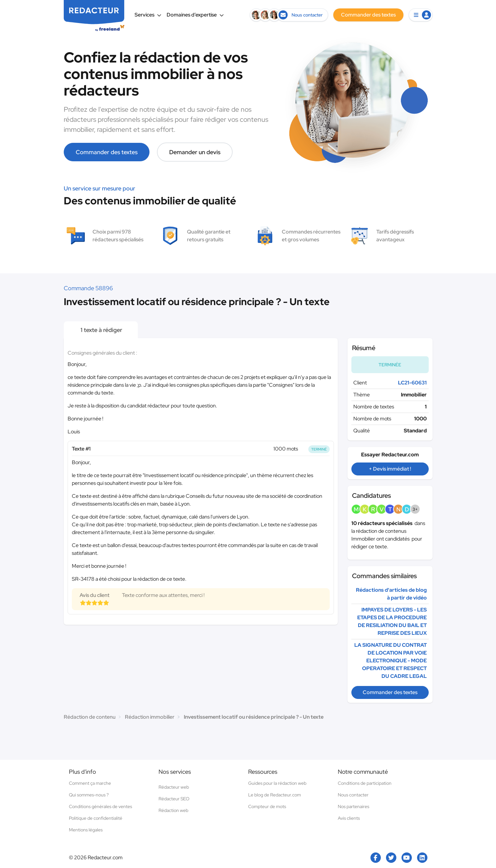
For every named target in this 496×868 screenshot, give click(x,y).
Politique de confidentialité (96, 818)
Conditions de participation (365, 783)
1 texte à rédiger (101, 330)
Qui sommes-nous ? (89, 795)
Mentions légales (86, 830)
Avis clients (349, 818)
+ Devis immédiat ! (390, 469)
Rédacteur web (174, 787)
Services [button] (148, 15)
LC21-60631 (412, 383)
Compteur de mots (267, 806)
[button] (421, 15)
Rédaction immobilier (150, 717)
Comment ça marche (90, 783)
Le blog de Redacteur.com (275, 795)
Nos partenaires (353, 806)
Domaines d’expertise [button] (195, 15)
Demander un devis (195, 152)
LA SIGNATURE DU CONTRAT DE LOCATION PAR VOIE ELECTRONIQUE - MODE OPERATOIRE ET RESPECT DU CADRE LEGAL (391, 661)
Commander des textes (107, 152)
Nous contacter (353, 795)
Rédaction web (173, 810)
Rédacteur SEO (174, 799)
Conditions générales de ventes (100, 806)
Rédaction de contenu (90, 717)
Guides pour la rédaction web (277, 783)
